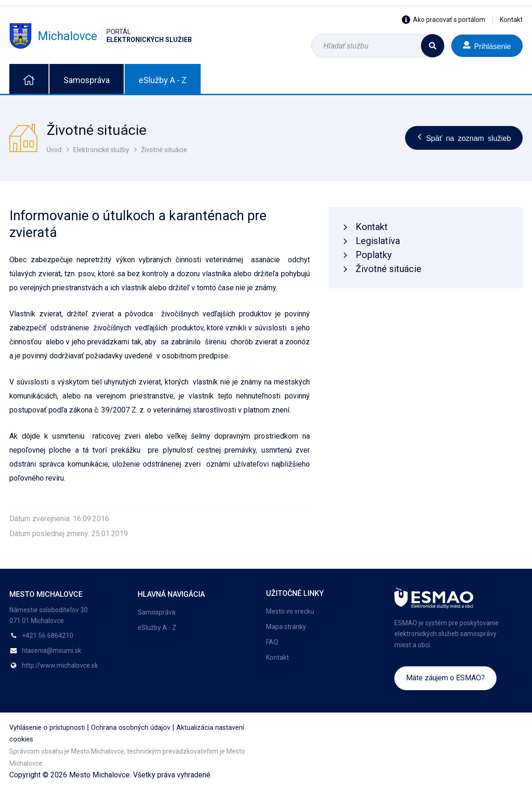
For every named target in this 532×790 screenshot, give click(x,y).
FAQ (272, 642)
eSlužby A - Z (163, 80)
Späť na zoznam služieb (464, 138)
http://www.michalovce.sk (60, 665)
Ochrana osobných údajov (131, 728)
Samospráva (87, 80)
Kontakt (511, 20)
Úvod (54, 150)
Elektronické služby (101, 150)
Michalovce (101, 36)
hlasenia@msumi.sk (52, 650)
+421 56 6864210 (48, 636)
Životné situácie (164, 150)
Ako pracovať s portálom (444, 20)
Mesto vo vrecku (290, 611)
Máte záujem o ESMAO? (445, 678)
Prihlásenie (487, 45)
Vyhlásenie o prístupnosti (47, 728)
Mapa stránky (286, 627)
